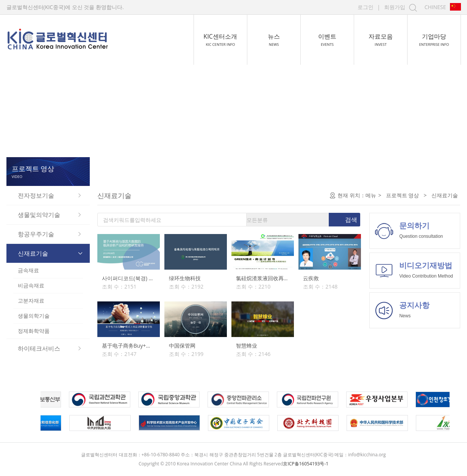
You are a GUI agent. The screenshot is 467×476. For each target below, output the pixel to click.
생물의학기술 (34, 316)
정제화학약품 (34, 331)
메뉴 (371, 195)
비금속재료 (31, 285)
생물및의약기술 (39, 215)
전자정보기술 (36, 195)
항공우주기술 (36, 234)
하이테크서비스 (39, 348)
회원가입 (395, 7)
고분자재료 (31, 300)
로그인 (365, 7)
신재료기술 (33, 253)
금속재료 (28, 270)
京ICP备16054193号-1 (306, 464)
